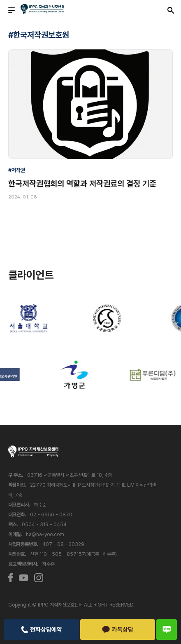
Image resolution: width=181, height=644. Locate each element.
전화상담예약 (42, 630)
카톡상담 (118, 630)
